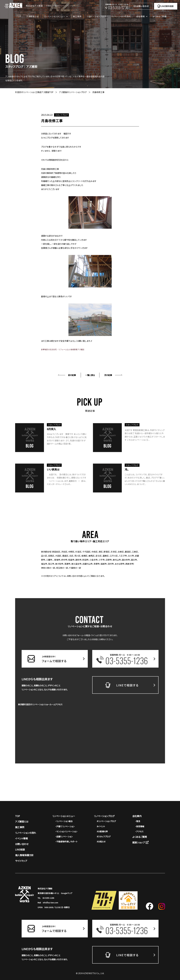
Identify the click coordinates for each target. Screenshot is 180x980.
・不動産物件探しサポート (66, 842)
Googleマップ (67, 893)
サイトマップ (21, 861)
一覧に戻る (90, 375)
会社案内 (137, 816)
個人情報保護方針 (24, 855)
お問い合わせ (22, 844)
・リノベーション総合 (64, 821)
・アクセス (139, 831)
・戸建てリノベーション (65, 826)
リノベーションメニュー (64, 816)
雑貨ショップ (140, 842)
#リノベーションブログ (106, 821)
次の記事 (108, 375)
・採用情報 (140, 826)
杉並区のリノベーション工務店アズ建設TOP (34, 92)
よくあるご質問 (160, 16)
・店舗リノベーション (64, 836)
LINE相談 (20, 849)
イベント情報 (21, 838)
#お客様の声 (102, 831)
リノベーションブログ (96, 16)
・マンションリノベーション (66, 831)
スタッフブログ (61, 115)
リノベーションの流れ (121, 16)
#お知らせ (101, 842)
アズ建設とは (32, 16)
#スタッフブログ (104, 836)
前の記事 (72, 375)
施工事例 (77, 16)
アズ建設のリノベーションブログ (73, 92)
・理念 (138, 821)
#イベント (101, 826)
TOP (19, 16)
